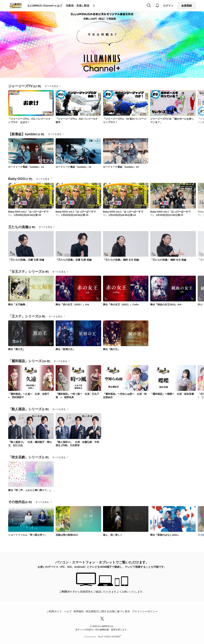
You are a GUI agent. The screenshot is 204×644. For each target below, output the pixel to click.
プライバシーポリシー (145, 611)
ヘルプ (68, 611)
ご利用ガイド (67, 592)
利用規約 (79, 611)
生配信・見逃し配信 (78, 6)
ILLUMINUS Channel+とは (44, 6)
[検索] (149, 6)
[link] (31, 103)
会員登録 (187, 6)
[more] (94, 6)
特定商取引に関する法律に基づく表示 (108, 611)
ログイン (168, 6)
